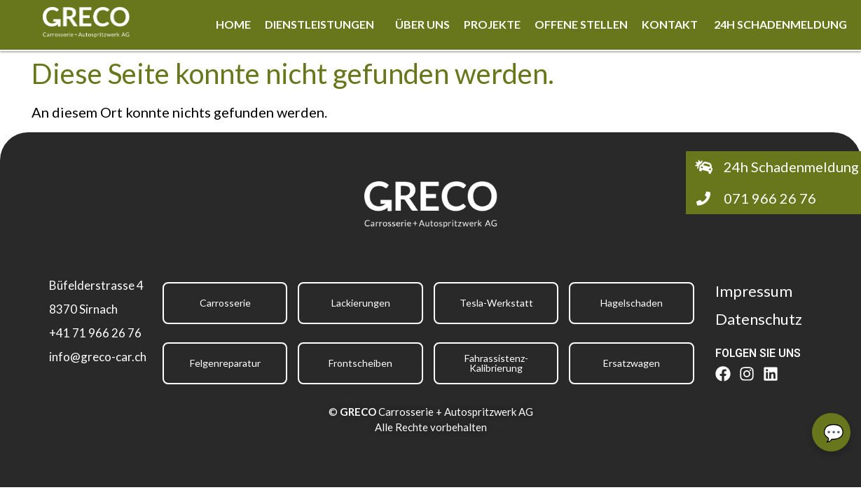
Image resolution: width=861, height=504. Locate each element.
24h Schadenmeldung (780, 24)
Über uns (422, 24)
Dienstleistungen (319, 24)
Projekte (492, 24)
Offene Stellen (581, 24)
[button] (323, 24)
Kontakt (671, 24)
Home (233, 24)
